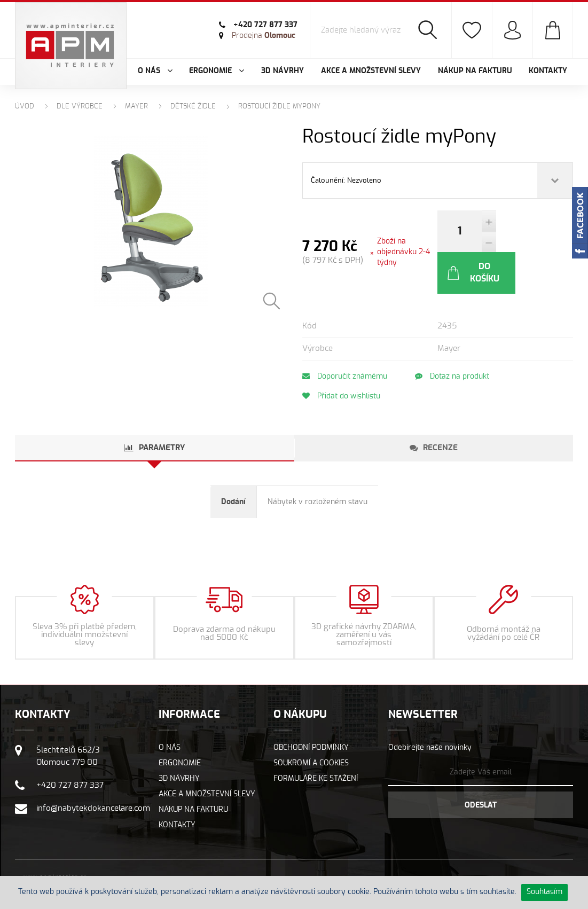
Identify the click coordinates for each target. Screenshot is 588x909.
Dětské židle (193, 107)
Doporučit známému (345, 335)
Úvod (25, 107)
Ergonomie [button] (217, 71)
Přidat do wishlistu (341, 354)
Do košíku (531, 231)
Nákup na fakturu (475, 71)
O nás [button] (155, 71)
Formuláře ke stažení (316, 737)
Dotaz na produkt (453, 335)
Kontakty (548, 71)
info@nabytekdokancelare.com (93, 767)
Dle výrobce (80, 107)
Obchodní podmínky (311, 706)
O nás (170, 706)
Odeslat (481, 764)
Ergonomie (180, 722)
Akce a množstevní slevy (371, 71)
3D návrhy (283, 71)
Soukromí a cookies (311, 722)
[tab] (155, 406)
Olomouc (263, 36)
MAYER (136, 107)
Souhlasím (544, 892)
